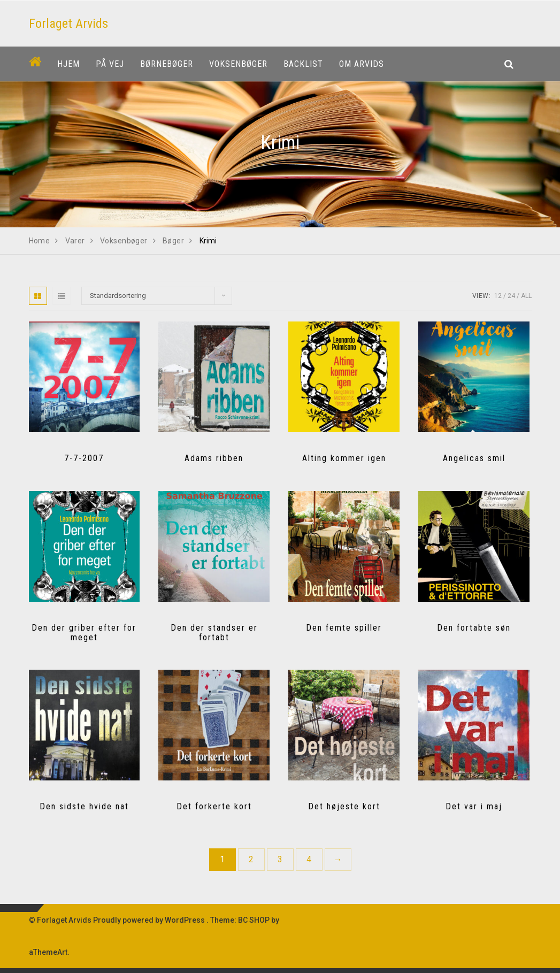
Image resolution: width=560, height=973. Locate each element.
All (526, 296)
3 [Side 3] (280, 859)
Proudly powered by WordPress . (151, 920)
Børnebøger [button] (167, 64)
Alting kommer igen (344, 458)
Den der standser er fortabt (214, 633)
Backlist (303, 64)
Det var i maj (474, 806)
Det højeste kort (344, 806)
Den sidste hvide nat (84, 806)
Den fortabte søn (474, 628)
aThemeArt (48, 952)
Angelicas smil (474, 458)
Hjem (68, 64)
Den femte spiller (344, 628)
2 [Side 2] (251, 859)
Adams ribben (214, 458)
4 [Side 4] (309, 859)
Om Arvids (362, 64)
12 (498, 296)
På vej (110, 64)
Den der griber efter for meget (84, 633)
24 (511, 296)
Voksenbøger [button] (238, 64)
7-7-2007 (84, 458)
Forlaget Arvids (68, 24)
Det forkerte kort (214, 806)
